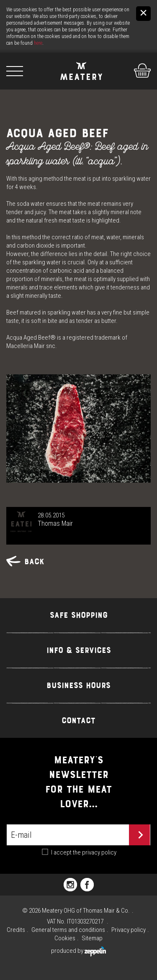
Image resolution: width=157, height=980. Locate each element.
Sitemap (92, 938)
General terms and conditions (68, 930)
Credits (16, 930)
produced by (78, 951)
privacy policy (99, 852)
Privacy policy (129, 930)
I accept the (84, 852)
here (38, 43)
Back (25, 562)
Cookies (65, 938)
